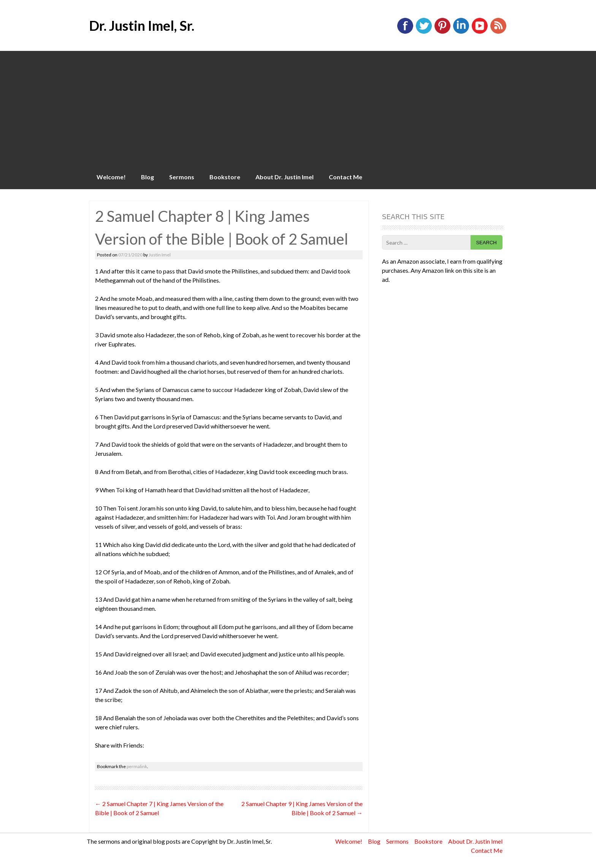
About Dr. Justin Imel (285, 177)
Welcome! (111, 177)
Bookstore (225, 177)
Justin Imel (160, 255)
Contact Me (346, 177)
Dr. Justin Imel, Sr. (142, 25)
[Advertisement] (298, 108)
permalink (137, 766)
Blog (147, 177)
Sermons (182, 177)
